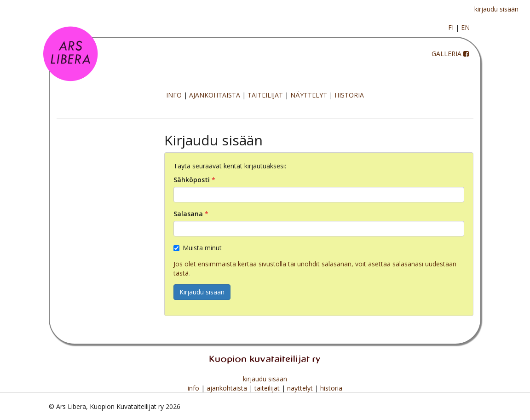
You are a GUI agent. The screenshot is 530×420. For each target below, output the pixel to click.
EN (465, 27)
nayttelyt (301, 388)
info (194, 388)
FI (451, 27)
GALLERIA (446, 54)
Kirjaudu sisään (202, 292)
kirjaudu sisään (496, 9)
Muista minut (198, 248)
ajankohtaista (228, 388)
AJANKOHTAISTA (215, 95)
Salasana (188, 214)
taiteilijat (268, 388)
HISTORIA (349, 95)
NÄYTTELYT (309, 95)
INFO (174, 95)
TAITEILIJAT (265, 95)
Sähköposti (192, 180)
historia (331, 388)
